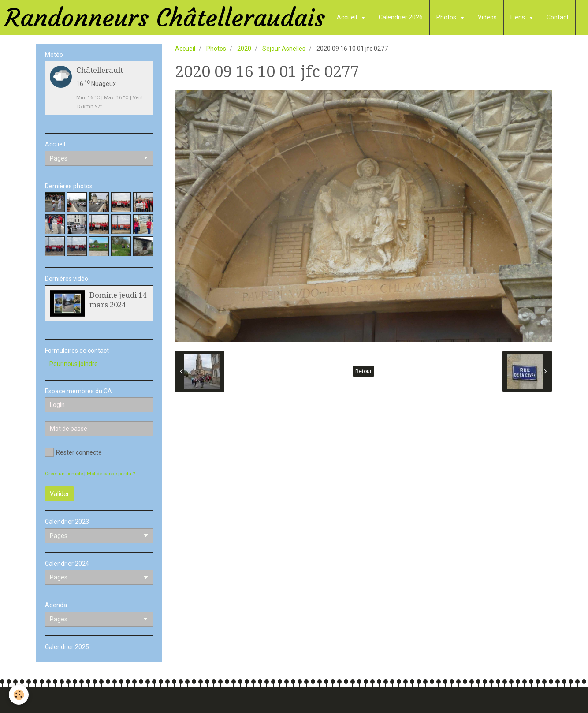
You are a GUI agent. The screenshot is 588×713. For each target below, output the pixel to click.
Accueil (348, 17)
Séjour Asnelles (284, 49)
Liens (518, 17)
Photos (447, 17)
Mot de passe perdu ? (111, 474)
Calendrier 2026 (401, 17)
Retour (363, 371)
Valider (60, 494)
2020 (244, 49)
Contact (558, 17)
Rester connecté (73, 452)
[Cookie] (19, 695)
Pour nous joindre (74, 364)
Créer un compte (64, 474)
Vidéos (487, 17)
